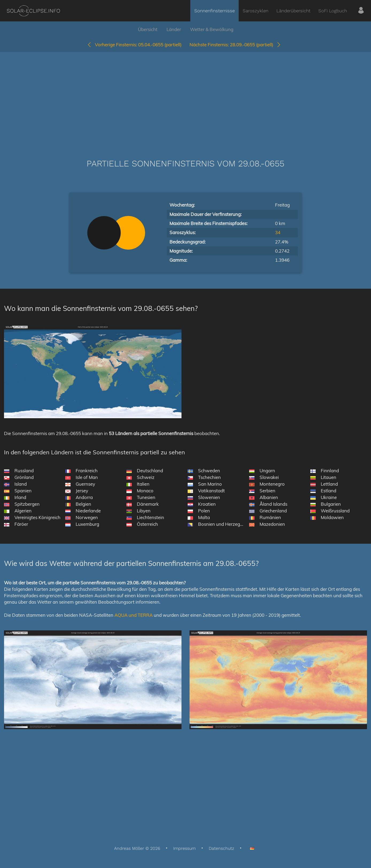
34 (278, 232)
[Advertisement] (186, 97)
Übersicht (148, 29)
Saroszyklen (256, 11)
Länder (174, 29)
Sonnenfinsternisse (215, 11)
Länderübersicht (293, 11)
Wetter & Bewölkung (212, 29)
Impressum (184, 848)
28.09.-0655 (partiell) (235, 45)
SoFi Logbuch (333, 11)
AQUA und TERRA (134, 615)
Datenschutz (221, 848)
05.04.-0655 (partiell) (134, 45)
